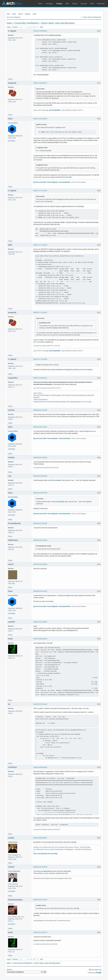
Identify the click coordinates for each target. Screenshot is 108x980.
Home (40, 4)
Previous (15, 27)
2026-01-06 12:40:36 (40, 867)
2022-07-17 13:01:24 (40, 312)
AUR (92, 4)
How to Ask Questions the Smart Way (45, 854)
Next (41, 27)
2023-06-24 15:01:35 (40, 591)
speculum (47, 871)
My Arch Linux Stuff (40, 182)
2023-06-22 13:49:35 (40, 523)
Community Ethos (65, 182)
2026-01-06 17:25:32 (40, 900)
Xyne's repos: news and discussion (58, 23)
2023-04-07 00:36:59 (40, 476)
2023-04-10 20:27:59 (40, 493)
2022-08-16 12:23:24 (40, 427)
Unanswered (97, 17)
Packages (49, 4)
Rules (14, 14)
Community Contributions (27, 23)
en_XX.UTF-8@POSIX (53, 110)
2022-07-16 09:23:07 (40, 83)
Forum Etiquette (53, 182)
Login (34, 14)
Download (101, 4)
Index (8, 14)
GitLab (75, 4)
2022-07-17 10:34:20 (40, 245)
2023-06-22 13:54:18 (40, 540)
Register (28, 14)
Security (84, 4)
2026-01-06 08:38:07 (40, 838)
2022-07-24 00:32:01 (40, 378)
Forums (59, 4)
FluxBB (99, 973)
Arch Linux (12, 3)
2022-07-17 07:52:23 (40, 191)
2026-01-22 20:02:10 (40, 932)
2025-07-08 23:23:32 (40, 639)
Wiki (67, 4)
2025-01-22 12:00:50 (40, 622)
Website (13, 141)
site (70, 177)
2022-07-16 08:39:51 (40, 31)
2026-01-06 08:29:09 (40, 767)
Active (90, 17)
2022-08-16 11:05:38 (40, 410)
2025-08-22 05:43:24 (40, 704)
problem (58, 480)
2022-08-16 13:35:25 (40, 458)
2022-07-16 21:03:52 (40, 119)
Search (20, 14)
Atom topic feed (96, 970)
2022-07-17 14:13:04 (40, 359)
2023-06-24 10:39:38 (40, 564)
